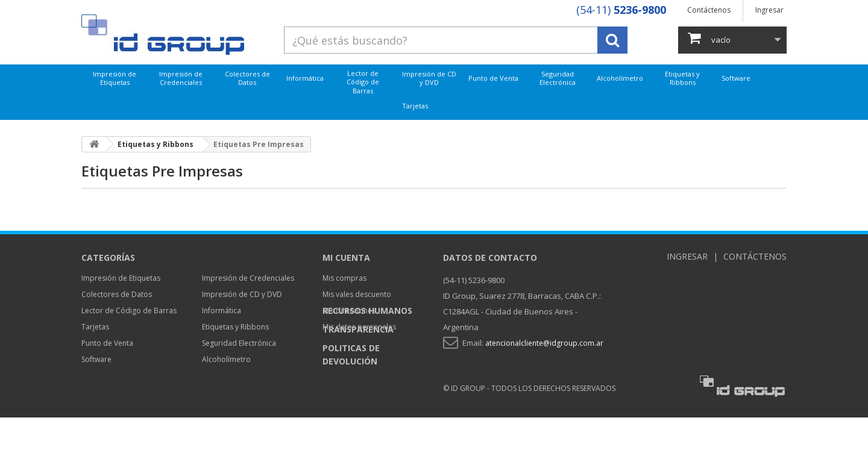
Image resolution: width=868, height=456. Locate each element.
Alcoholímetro (620, 78)
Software (736, 78)
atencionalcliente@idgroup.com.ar (544, 343)
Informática (305, 78)
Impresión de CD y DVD (429, 78)
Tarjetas (415, 106)
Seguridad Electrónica (558, 78)
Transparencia (358, 368)
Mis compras (344, 278)
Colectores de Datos (247, 78)
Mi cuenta (346, 258)
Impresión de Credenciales (181, 78)
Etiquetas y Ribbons (682, 78)
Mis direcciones (349, 311)
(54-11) (621, 10)
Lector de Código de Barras (363, 82)
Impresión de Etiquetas (115, 78)
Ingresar (769, 10)
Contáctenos (709, 10)
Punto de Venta (493, 78)
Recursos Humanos (367, 349)
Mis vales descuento (357, 294)
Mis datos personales (359, 327)
